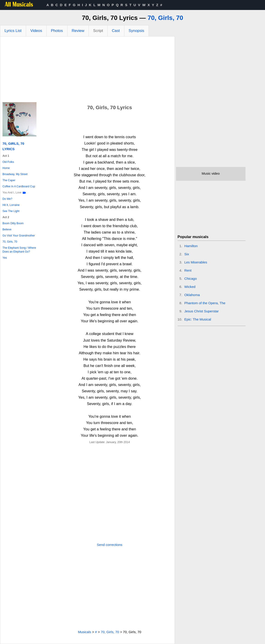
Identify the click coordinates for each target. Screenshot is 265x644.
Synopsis (136, 31)
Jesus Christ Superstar (202, 311)
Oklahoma (192, 295)
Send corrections (110, 545)
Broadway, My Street (15, 174)
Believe (7, 229)
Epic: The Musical (198, 319)
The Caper (9, 180)
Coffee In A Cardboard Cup (19, 186)
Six (187, 254)
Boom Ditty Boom (13, 223)
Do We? (7, 199)
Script (98, 31)
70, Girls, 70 (165, 18)
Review (78, 31)
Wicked (190, 287)
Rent (188, 270)
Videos (36, 31)
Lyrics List (13, 31)
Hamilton (191, 246)
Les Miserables (196, 262)
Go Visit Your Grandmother (19, 236)
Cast (116, 31)
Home (6, 168)
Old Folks (8, 162)
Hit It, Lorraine (11, 205)
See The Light (11, 211)
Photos (57, 31)
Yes (5, 258)
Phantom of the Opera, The (205, 303)
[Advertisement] (87, 70)
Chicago (191, 279)
